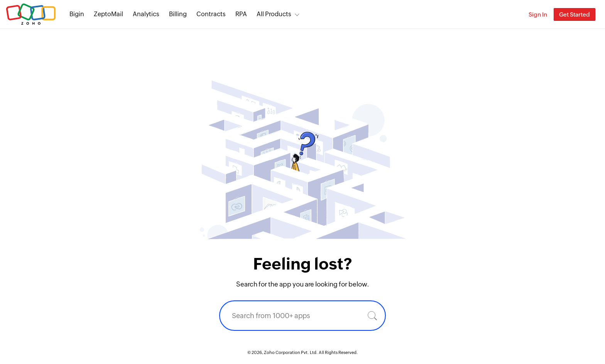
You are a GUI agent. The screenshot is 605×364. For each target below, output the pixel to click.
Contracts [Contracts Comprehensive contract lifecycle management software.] (211, 14)
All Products (274, 14)
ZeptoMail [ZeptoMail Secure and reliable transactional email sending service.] (108, 14)
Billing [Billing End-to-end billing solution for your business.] (178, 14)
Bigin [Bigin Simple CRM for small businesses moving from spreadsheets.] (77, 14)
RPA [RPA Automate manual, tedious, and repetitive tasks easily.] (241, 14)
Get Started (575, 14)
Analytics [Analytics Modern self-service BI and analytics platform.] (146, 14)
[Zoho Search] (509, 14)
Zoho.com (31, 14)
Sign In (538, 14)
